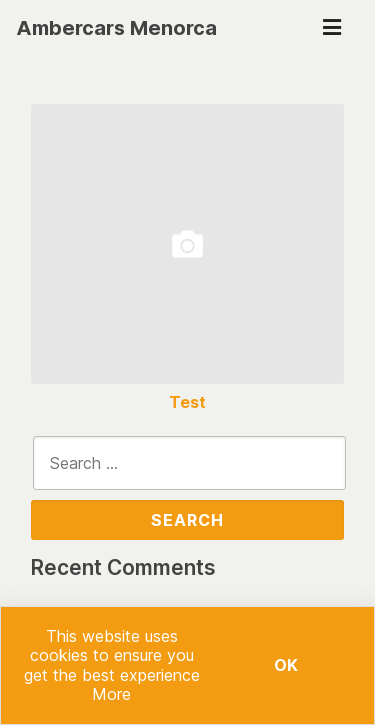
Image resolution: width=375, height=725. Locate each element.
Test (187, 403)
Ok (286, 665)
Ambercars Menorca (116, 28)
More (111, 694)
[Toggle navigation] (332, 28)
